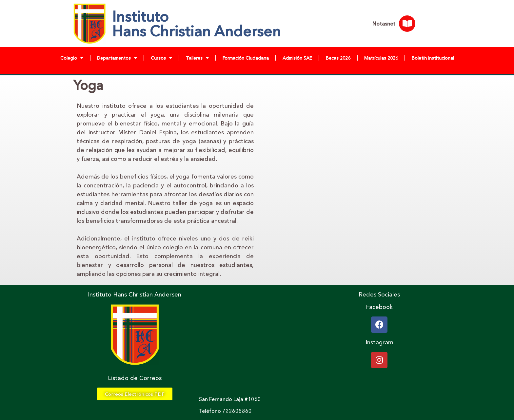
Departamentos (117, 58)
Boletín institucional (433, 58)
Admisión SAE (297, 58)
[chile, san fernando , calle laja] (257, 341)
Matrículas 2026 (381, 58)
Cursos (161, 58)
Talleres (197, 58)
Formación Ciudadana (246, 58)
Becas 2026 (338, 58)
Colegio (72, 58)
